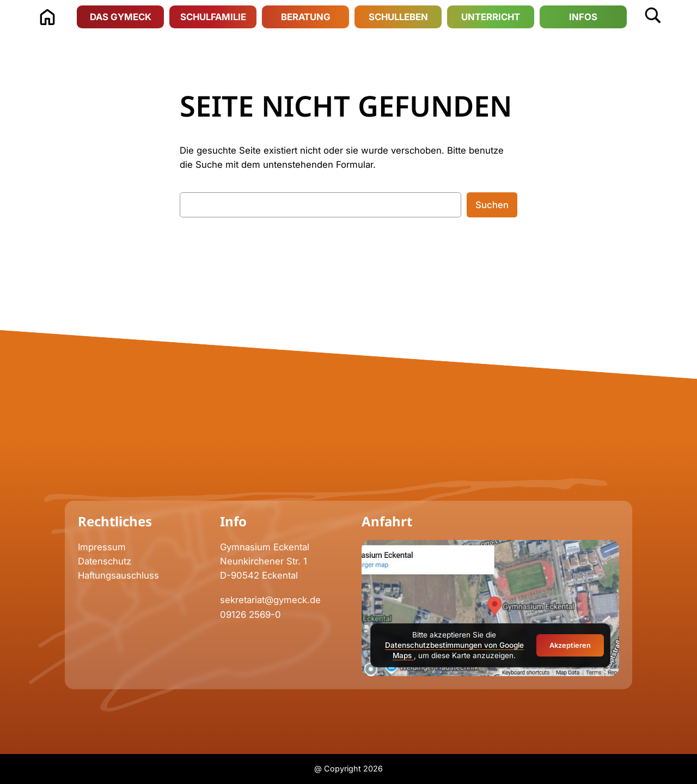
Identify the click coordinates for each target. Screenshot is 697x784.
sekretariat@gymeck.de (270, 600)
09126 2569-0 (250, 615)
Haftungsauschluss (118, 575)
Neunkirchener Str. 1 (265, 561)
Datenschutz (105, 561)
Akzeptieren (570, 645)
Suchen (492, 205)
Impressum (102, 547)
